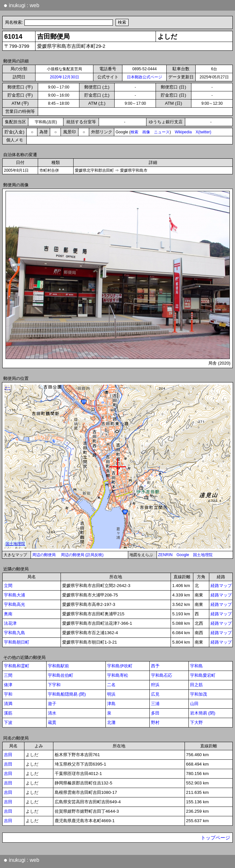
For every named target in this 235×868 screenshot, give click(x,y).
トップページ (215, 838)
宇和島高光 (14, 604)
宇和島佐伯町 (61, 675)
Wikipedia (183, 132)
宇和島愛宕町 (203, 675)
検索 (134, 132)
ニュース (162, 132)
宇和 (8, 694)
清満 (8, 704)
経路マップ (221, 586)
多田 (155, 713)
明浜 (111, 694)
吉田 (8, 755)
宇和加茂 (199, 694)
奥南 (8, 614)
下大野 (196, 722)
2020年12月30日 (64, 77)
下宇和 (54, 685)
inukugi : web (21, 5)
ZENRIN (166, 555)
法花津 (10, 623)
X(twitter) (203, 132)
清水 (52, 713)
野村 (155, 722)
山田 (194, 704)
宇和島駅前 (58, 666)
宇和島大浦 (14, 595)
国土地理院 (203, 555)
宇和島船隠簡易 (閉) (67, 694)
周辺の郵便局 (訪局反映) (82, 555)
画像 (146, 132)
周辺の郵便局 (44, 555)
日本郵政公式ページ (145, 77)
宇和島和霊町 (17, 666)
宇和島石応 (162, 675)
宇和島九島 (14, 633)
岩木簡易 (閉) (203, 713)
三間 (8, 675)
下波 (8, 722)
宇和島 (196, 666)
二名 (111, 685)
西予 (155, 666)
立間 (8, 586)
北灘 (111, 722)
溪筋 (8, 713)
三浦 (155, 704)
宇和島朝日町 (17, 642)
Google (183, 555)
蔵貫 (52, 722)
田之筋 (196, 685)
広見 (155, 694)
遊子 (52, 704)
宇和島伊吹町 (120, 666)
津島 (111, 704)
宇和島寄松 (118, 675)
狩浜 (155, 685)
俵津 (8, 685)
